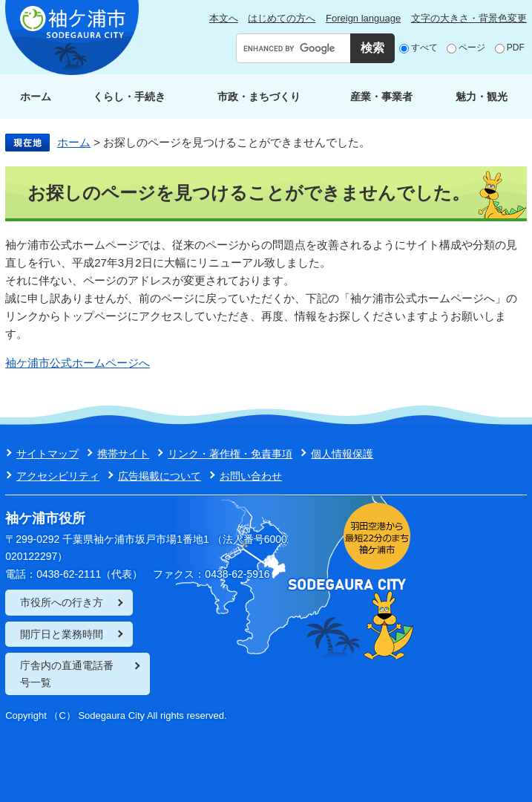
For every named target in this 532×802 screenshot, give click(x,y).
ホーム (36, 97)
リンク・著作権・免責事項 (230, 454)
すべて (424, 48)
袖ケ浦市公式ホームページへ (78, 363)
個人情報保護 (342, 454)
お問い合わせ (251, 476)
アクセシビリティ (58, 476)
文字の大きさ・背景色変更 (469, 18)
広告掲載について (160, 476)
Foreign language (363, 18)
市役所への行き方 (62, 602)
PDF (516, 48)
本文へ (224, 18)
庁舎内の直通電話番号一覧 (67, 674)
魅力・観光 (482, 97)
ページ (472, 48)
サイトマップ (47, 454)
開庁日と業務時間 (62, 634)
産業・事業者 (381, 97)
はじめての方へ (282, 18)
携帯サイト (123, 454)
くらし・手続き (129, 97)
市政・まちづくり (259, 97)
